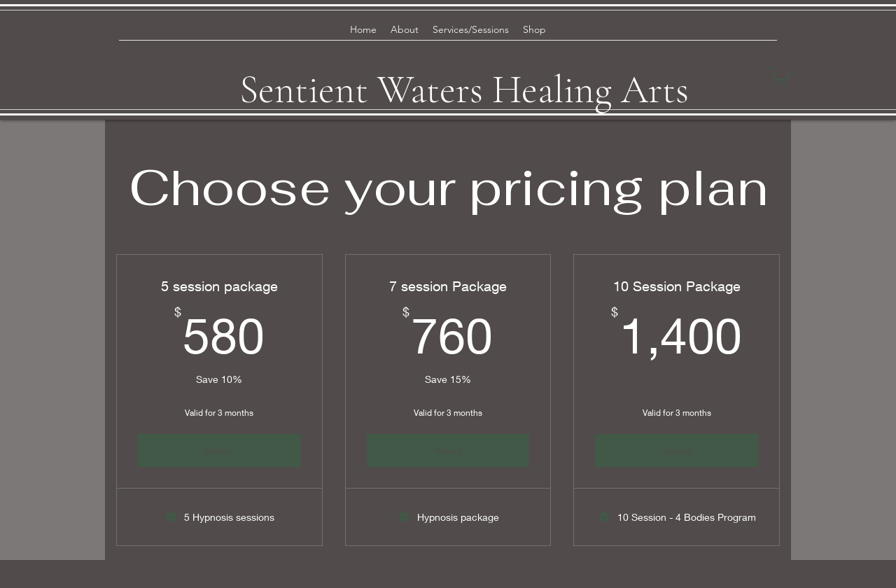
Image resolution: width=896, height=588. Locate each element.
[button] (779, 75)
